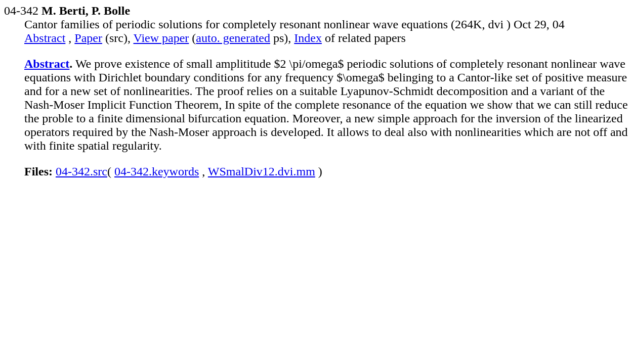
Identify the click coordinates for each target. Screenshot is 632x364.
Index (308, 38)
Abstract (45, 38)
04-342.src (81, 171)
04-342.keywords (157, 171)
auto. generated (233, 38)
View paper (161, 38)
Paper (88, 38)
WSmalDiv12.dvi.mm (262, 171)
